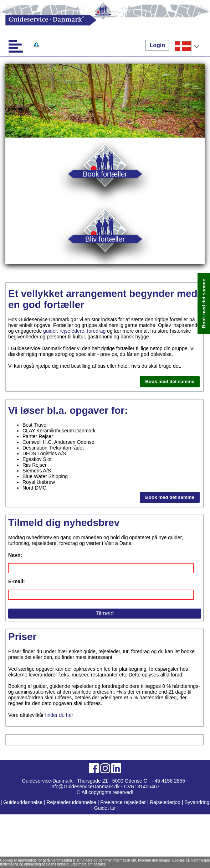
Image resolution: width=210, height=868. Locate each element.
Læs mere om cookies (88, 864)
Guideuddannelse (24, 802)
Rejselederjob (165, 802)
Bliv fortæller (105, 239)
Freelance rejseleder (123, 802)
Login (157, 45)
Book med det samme (170, 381)
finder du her (59, 715)
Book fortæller (105, 174)
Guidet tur (105, 808)
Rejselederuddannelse (72, 802)
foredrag (96, 331)
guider (50, 331)
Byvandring (197, 802)
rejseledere (72, 331)
